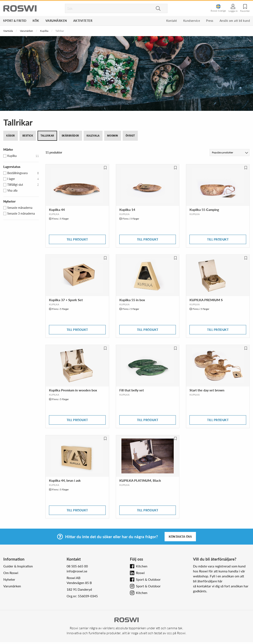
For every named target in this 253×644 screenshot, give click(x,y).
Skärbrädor (70, 136)
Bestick (28, 136)
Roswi (140, 573)
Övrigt (130, 136)
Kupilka (44, 31)
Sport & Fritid (15, 21)
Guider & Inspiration (18, 566)
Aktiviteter (83, 21)
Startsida (8, 31)
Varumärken (56, 21)
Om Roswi (11, 573)
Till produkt (77, 239)
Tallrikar (47, 136)
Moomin (113, 136)
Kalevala (93, 136)
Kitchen (142, 566)
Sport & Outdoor (148, 579)
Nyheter (9, 579)
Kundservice (192, 21)
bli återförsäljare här (208, 581)
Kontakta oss (180, 537)
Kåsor (11, 136)
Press (210, 21)
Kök (36, 21)
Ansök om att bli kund (235, 21)
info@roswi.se (77, 571)
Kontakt (172, 21)
